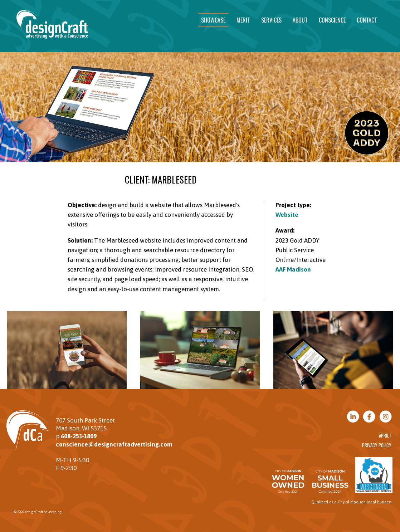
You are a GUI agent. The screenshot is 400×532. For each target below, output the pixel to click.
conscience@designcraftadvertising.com (114, 444)
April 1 (385, 435)
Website (287, 215)
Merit (243, 20)
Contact (367, 20)
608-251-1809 (79, 436)
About (300, 20)
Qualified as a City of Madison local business (351, 502)
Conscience (332, 20)
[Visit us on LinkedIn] (353, 417)
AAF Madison (293, 269)
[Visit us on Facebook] (369, 417)
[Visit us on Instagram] (386, 417)
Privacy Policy (377, 445)
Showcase (213, 20)
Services (271, 20)
